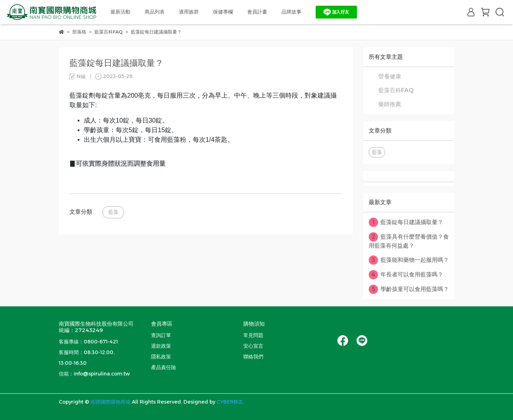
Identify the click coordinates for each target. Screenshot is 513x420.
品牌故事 (291, 12)
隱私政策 (161, 357)
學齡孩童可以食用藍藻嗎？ (409, 289)
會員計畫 (257, 12)
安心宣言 (253, 346)
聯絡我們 (253, 357)
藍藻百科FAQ (396, 90)
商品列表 (155, 12)
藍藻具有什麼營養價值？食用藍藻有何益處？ (409, 241)
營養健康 (390, 76)
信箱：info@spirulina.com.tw (94, 374)
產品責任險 (164, 367)
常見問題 (253, 335)
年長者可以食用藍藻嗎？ (406, 275)
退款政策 (161, 346)
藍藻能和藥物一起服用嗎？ (409, 260)
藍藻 (113, 212)
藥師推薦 (390, 104)
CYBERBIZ (229, 402)
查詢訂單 (161, 335)
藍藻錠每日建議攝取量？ (406, 222)
